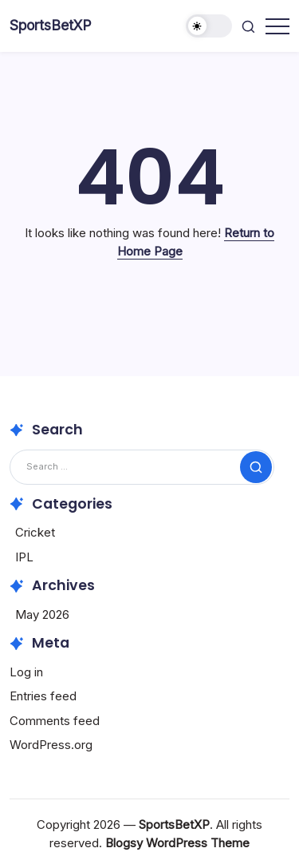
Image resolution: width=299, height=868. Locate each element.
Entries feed (43, 696)
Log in (26, 672)
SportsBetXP (51, 25)
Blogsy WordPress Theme (177, 843)
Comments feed (55, 721)
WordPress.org (51, 745)
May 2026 (42, 614)
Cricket (35, 532)
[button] (209, 26)
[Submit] (256, 467)
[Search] (142, 467)
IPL (24, 557)
